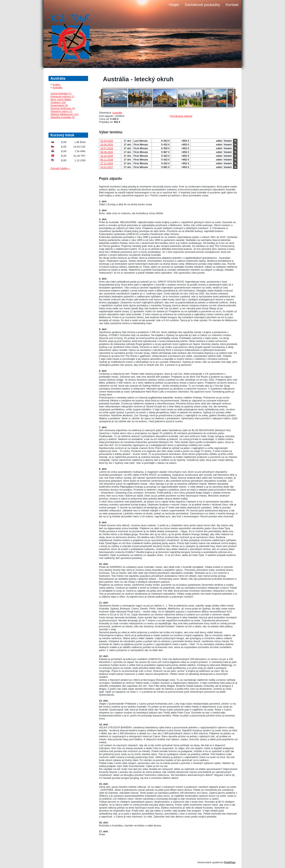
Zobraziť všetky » (60, 168)
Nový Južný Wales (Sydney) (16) (61, 101)
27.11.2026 (107, 163)
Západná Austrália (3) (63, 117)
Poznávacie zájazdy (181, 116)
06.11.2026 (107, 160)
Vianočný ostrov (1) (61, 111)
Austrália (117, 113)
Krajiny (57, 85)
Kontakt (232, 5)
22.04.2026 (107, 141)
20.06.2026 (107, 145)
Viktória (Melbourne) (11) (64, 114)
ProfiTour (230, 862)
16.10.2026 (107, 156)
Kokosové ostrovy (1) (62, 96)
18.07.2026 (107, 148)
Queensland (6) (59, 105)
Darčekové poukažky (202, 5)
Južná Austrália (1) (61, 93)
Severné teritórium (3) (63, 108)
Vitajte (174, 5)
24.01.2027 (107, 167)
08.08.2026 (107, 152)
